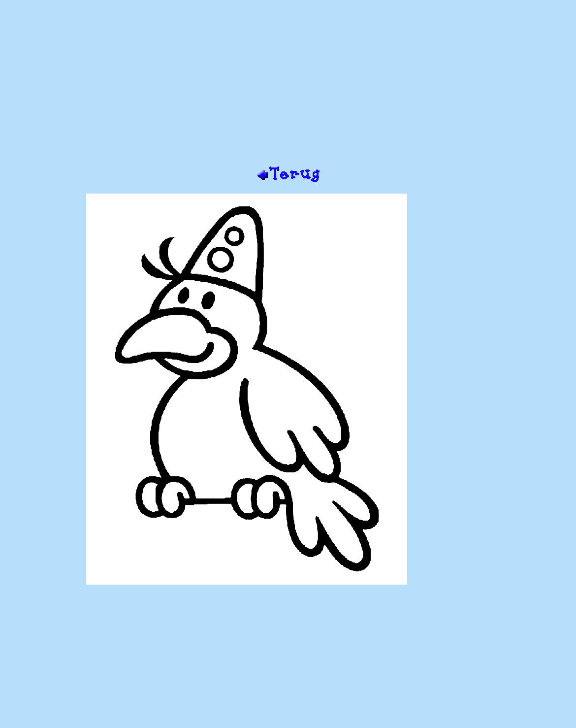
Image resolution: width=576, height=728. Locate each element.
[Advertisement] (288, 87)
